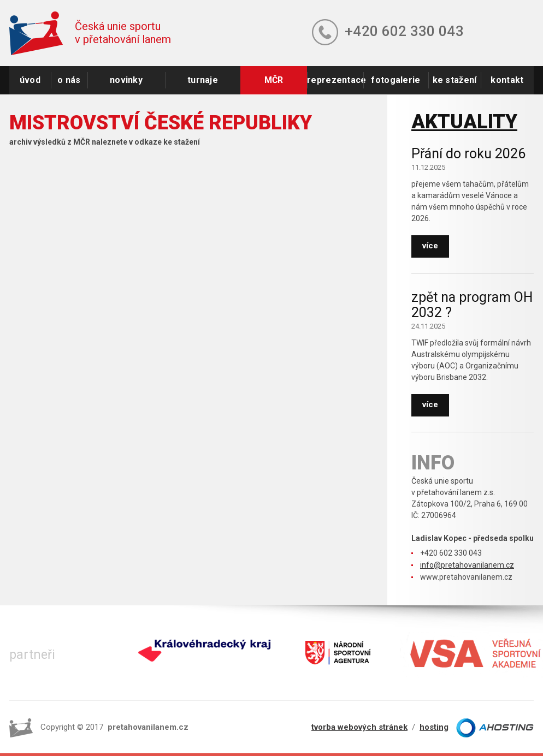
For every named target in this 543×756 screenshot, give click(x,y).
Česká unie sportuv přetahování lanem (123, 33)
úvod (30, 80)
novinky (126, 80)
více (430, 246)
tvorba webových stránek (359, 727)
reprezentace (335, 80)
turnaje (203, 80)
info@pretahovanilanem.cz (467, 565)
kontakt (507, 80)
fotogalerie (396, 80)
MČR (274, 80)
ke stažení (455, 80)
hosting (434, 727)
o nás (69, 80)
